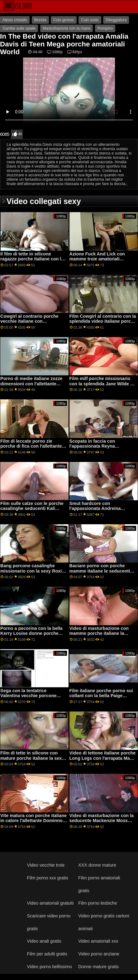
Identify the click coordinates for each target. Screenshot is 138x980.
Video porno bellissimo (49, 967)
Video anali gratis (44, 941)
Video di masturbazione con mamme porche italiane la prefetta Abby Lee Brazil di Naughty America (99, 636)
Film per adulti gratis (47, 954)
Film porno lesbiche (98, 903)
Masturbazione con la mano (67, 28)
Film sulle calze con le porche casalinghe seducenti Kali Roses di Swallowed (32, 509)
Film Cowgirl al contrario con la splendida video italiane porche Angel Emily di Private (103, 321)
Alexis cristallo (15, 20)
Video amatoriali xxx (98, 941)
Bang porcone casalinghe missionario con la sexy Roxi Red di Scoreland (31, 571)
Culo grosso (64, 20)
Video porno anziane (99, 954)
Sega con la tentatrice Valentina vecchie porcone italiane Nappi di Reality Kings (32, 696)
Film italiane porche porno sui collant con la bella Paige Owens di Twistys (101, 696)
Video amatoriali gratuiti (50, 903)
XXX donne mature (97, 865)
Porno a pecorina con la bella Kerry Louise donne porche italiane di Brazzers (31, 633)
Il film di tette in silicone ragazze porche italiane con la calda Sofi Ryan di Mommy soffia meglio (32, 262)
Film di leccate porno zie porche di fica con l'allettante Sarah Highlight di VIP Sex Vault (31, 449)
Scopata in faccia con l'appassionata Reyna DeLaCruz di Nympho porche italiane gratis (100, 449)
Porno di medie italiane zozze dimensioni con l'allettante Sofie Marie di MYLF (31, 384)
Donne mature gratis (98, 967)
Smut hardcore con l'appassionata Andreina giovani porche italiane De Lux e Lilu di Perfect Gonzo (102, 511)
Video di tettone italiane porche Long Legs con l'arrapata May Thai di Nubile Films (103, 758)
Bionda (40, 20)
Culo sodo (90, 20)
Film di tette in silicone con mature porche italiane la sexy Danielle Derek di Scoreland (32, 758)
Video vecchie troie (46, 865)
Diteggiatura (116, 20)
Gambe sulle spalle (19, 28)
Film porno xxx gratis (47, 878)
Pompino (105, 28)
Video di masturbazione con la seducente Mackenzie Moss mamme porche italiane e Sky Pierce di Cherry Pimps (102, 823)
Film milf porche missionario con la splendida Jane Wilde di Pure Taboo (102, 384)
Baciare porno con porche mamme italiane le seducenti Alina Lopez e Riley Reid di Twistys (100, 573)
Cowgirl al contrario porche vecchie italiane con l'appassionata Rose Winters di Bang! (33, 324)
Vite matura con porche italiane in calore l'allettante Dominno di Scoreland (33, 821)
